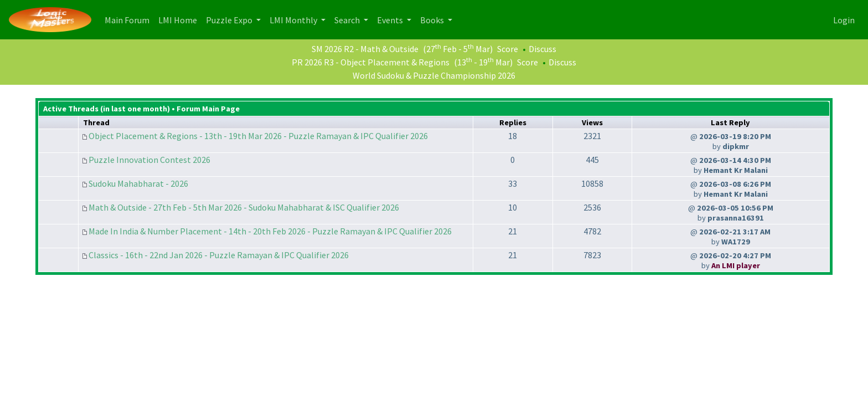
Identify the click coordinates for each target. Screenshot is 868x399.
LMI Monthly (294, 20)
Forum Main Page (208, 109)
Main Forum (129, 19)
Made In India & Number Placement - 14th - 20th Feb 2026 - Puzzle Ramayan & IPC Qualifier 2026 (270, 231)
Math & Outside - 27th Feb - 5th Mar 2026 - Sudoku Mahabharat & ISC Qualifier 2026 (244, 207)
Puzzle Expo (230, 20)
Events (391, 20)
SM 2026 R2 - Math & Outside (365, 49)
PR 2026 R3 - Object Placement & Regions (371, 62)
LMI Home (180, 19)
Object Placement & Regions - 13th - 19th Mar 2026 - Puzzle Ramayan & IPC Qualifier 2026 (258, 136)
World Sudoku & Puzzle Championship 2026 (434, 75)
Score (508, 49)
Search (348, 20)
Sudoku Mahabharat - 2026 (138, 183)
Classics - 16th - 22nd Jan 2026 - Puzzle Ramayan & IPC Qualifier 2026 (219, 255)
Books (433, 20)
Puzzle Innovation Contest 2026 (149, 160)
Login (844, 20)
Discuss (542, 49)
